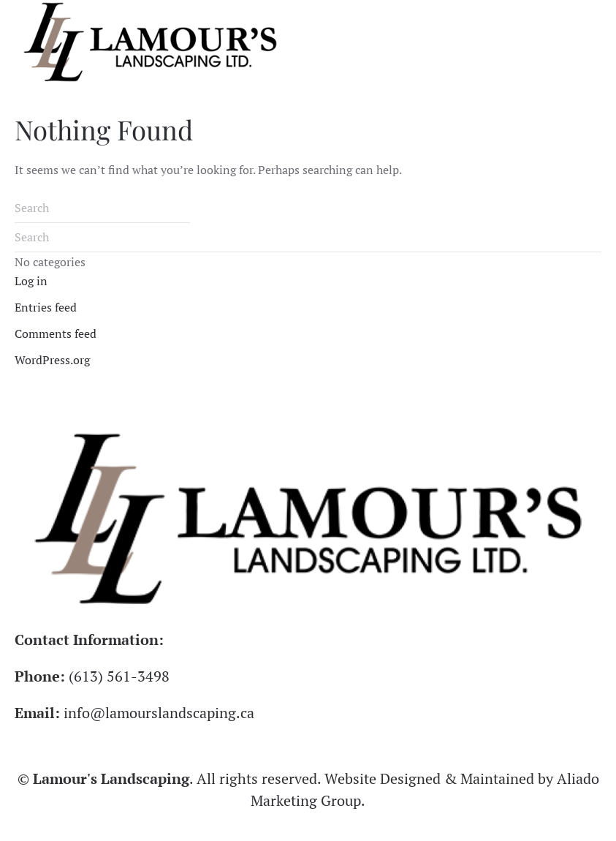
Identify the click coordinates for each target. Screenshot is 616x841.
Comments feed (56, 333)
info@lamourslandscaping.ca (159, 713)
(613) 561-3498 (119, 676)
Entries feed (46, 307)
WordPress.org (52, 360)
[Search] (102, 208)
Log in (31, 281)
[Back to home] (150, 42)
